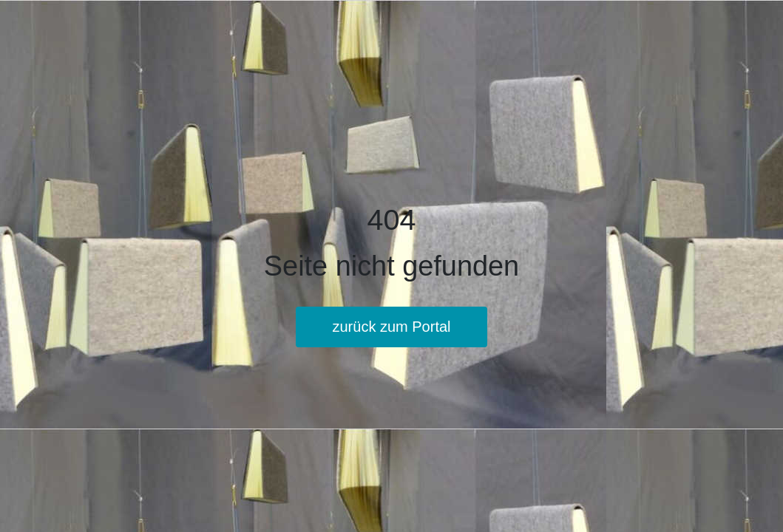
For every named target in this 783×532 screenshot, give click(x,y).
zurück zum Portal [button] (391, 327)
